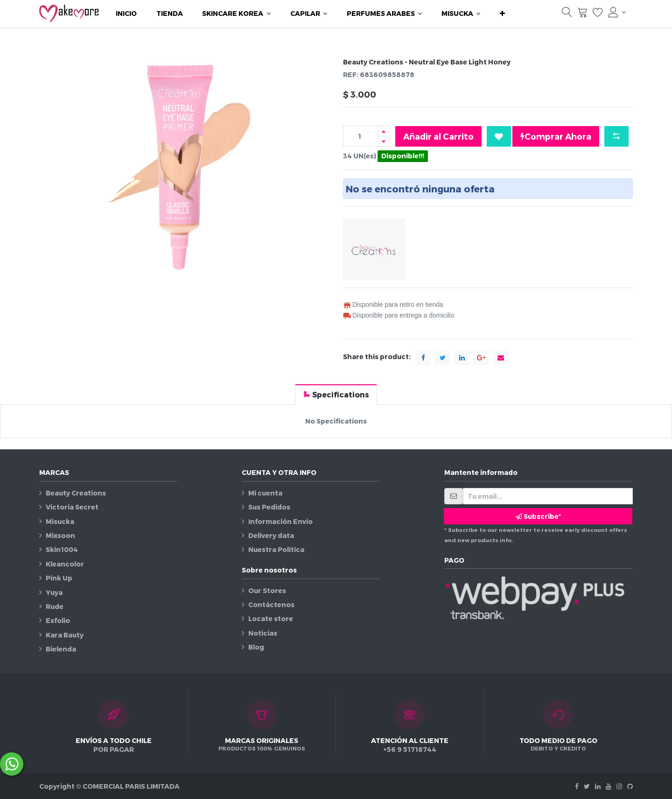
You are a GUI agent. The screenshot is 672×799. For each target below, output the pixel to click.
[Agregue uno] (384, 131)
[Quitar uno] (384, 141)
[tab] (336, 394)
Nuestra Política (276, 549)
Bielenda (61, 649)
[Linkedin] (598, 786)
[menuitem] (126, 14)
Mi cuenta (265, 493)
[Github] (630, 786)
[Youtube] (609, 786)
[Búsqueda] (567, 14)
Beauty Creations (76, 493)
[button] (502, 14)
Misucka (60, 521)
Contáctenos (271, 605)
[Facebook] (577, 786)
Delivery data (271, 535)
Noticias (263, 633)
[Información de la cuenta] (617, 12)
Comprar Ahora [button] (556, 136)
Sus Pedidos (269, 507)
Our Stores (267, 590)
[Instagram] (619, 786)
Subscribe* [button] (538, 516)
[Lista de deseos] (598, 14)
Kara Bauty (65, 635)
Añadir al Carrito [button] (438, 136)
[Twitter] (587, 786)
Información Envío (280, 521)
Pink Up (59, 578)
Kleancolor (65, 564)
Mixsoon (60, 535)
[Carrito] (582, 14)
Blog (256, 647)
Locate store (271, 619)
